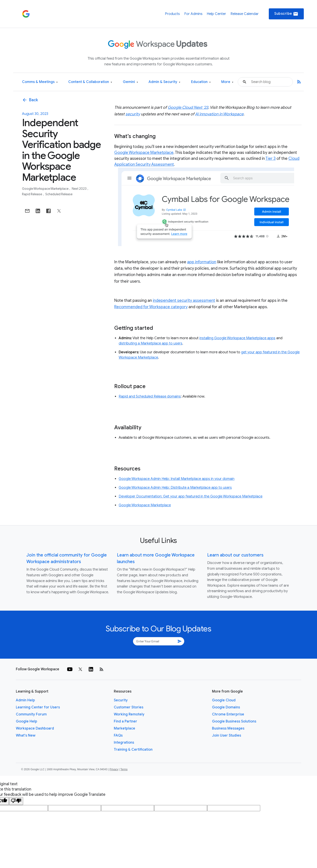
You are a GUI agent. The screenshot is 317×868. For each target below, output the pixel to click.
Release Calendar (245, 14)
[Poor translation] (16, 801)
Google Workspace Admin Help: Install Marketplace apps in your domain (177, 479)
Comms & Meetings (40, 82)
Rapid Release (32, 194)
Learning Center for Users (38, 707)
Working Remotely (129, 714)
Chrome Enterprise (228, 714)
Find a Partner (125, 721)
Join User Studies (227, 735)
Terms (124, 769)
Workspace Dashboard (35, 728)
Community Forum (31, 714)
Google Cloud (224, 700)
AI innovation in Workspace (219, 114)
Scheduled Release (59, 194)
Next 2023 (79, 189)
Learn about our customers (235, 555)
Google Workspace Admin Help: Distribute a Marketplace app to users (175, 488)
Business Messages (228, 728)
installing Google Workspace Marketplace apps (237, 338)
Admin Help (25, 700)
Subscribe (286, 14)
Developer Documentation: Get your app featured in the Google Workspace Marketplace (191, 496)
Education (201, 82)
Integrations (124, 743)
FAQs (118, 735)
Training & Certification (133, 750)
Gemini (130, 82)
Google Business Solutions (234, 721)
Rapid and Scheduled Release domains (150, 396)
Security (121, 700)
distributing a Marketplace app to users (150, 343)
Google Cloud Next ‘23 (188, 107)
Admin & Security (164, 82)
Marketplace (124, 728)
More (227, 82)
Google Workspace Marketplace (46, 189)
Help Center (216, 14)
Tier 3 (271, 158)
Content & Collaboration (90, 82)
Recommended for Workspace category (151, 307)
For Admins (193, 14)
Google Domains (226, 707)
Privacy (114, 769)
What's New (26, 735)
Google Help (27, 721)
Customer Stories (129, 707)
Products (172, 14)
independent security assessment (184, 300)
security (133, 114)
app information (202, 262)
